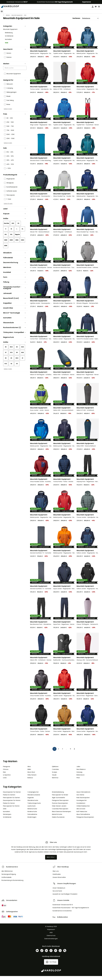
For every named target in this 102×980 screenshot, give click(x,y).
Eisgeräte (31, 802)
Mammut (55, 782)
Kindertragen (32, 821)
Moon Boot (31, 776)
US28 (6, 244)
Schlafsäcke (9, 40)
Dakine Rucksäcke (58, 821)
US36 (6, 250)
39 (6, 362)
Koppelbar (14, 307)
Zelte (5, 813)
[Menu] (2, 11)
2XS (13, 227)
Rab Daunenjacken (83, 802)
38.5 (23, 356)
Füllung (14, 286)
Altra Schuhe (81, 813)
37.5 (11, 356)
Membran (14, 271)
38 (17, 356)
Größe (14, 223)
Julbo (78, 771)
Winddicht (14, 257)
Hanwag (79, 776)
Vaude (54, 779)
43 (17, 368)
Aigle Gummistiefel (58, 802)
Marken (8, 19)
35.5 (11, 351)
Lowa (5, 782)
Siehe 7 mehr (8, 373)
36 (17, 351)
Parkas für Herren (9, 807)
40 (11, 362)
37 (6, 356)
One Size (6, 227)
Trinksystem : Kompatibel (14, 336)
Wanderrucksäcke (34, 799)
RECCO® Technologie (14, 317)
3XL (11, 238)
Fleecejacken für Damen (11, 802)
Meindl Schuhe (57, 818)
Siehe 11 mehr (8, 113)
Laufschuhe (32, 810)
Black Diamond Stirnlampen (62, 816)
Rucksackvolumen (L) (14, 332)
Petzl (78, 782)
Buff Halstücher (82, 816)
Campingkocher (33, 796)
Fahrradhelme (32, 818)
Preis (14, 118)
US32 (17, 244)
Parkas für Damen (9, 799)
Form (14, 281)
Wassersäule (14, 327)
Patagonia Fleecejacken (60, 804)
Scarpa (54, 776)
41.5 (6, 368)
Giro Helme (80, 799)
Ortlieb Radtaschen (83, 810)
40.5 (17, 362)
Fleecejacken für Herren (11, 810)
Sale (7, 47)
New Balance (81, 773)
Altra (29, 771)
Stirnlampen (7, 818)
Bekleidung (9, 37)
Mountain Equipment (17, 19)
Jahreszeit (14, 297)
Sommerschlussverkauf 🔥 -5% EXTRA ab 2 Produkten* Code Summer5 (51, 15)
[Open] (25, 72)
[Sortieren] (90, 22)
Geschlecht (14, 53)
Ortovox (6, 773)
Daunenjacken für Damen (12, 796)
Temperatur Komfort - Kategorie (14, 292)
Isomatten (8, 43)
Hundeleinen (81, 807)
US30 (11, 244)
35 (6, 351)
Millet (29, 773)
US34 (23, 244)
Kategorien (14, 30)
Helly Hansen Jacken (59, 810)
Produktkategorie (14, 179)
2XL (6, 238)
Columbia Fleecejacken (60, 813)
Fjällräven (55, 771)
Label (14, 213)
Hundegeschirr (82, 804)
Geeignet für (14, 84)
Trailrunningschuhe (34, 807)
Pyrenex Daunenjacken (60, 807)
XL (22, 233)
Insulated (14, 276)
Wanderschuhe (33, 804)
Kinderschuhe (32, 816)
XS (18, 227)
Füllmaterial (14, 262)
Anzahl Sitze (14, 312)
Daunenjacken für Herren (12, 804)
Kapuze (14, 218)
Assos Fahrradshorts (83, 796)
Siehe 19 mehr (8, 208)
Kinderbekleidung (58, 796)
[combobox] (15, 72)
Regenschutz (14, 341)
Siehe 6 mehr (8, 147)
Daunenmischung (14, 267)
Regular (17, 238)
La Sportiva (7, 779)
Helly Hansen (32, 779)
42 (11, 368)
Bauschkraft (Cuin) (14, 302)
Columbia (55, 773)
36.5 (23, 351)
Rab (4, 776)
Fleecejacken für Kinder (60, 799)
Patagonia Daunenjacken (85, 821)
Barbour (30, 782)
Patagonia (6, 771)
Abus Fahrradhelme (83, 818)
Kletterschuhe (32, 813)
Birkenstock (80, 779)
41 (22, 362)
